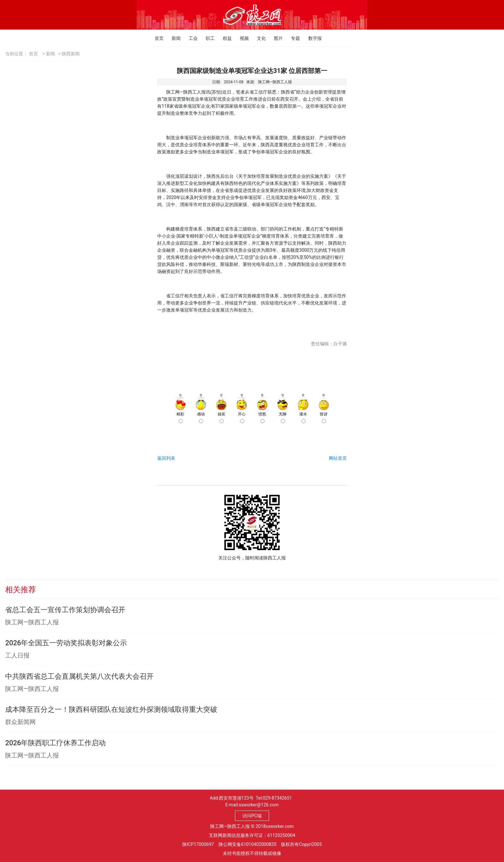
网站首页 (338, 458)
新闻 (173, 38)
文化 (259, 38)
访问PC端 (252, 816)
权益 (225, 38)
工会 (190, 38)
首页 (156, 38)
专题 (293, 38)
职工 (207, 38)
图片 (276, 38)
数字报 (310, 38)
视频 (242, 38)
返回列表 (166, 458)
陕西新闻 (71, 54)
